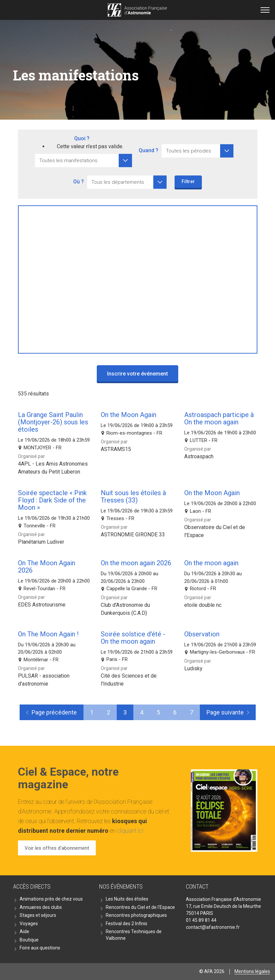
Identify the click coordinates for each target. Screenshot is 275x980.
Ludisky (193, 668)
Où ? (78, 182)
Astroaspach (199, 456)
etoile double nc (203, 605)
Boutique (29, 940)
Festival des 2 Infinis (127, 924)
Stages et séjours (38, 915)
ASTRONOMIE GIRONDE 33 (133, 535)
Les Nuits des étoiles (127, 899)
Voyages (29, 924)
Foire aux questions (40, 948)
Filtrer (188, 181)
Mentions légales (252, 971)
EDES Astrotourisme (42, 605)
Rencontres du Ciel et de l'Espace (140, 907)
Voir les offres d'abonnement (57, 848)
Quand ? (148, 150)
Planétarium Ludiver (41, 542)
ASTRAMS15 (116, 449)
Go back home (137, 10)
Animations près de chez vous (51, 899)
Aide (24, 931)
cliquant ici (130, 831)
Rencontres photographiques (136, 915)
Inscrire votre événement (137, 374)
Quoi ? (82, 138)
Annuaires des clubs (41, 907)
